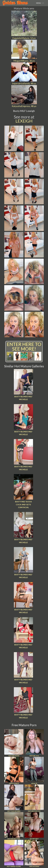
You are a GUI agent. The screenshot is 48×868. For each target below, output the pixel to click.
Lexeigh (24, 121)
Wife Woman (34, 854)
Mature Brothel (14, 826)
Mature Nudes (14, 743)
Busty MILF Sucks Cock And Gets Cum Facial (23, 504)
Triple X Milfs (14, 771)
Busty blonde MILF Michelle (23, 398)
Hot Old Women (14, 798)
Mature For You (34, 798)
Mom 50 (34, 771)
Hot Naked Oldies (14, 854)
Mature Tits (34, 743)
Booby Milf (34, 826)
